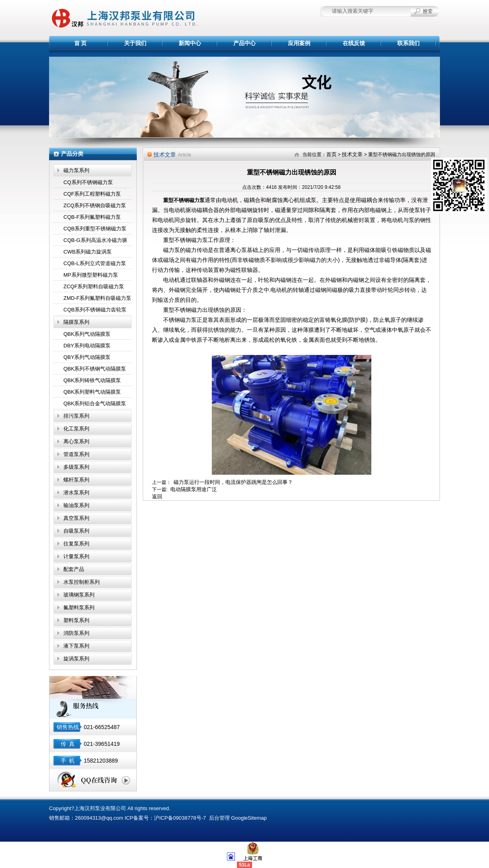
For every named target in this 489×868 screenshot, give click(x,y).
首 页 (81, 43)
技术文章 (352, 154)
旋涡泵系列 (76, 659)
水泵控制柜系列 (82, 582)
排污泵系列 (76, 416)
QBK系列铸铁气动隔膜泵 (92, 380)
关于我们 (135, 43)
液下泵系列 (76, 646)
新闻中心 (190, 43)
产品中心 (244, 43)
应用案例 (299, 43)
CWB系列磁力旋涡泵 (88, 252)
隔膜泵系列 (76, 322)
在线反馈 (354, 43)
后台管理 (219, 818)
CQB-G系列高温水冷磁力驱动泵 (95, 242)
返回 (157, 496)
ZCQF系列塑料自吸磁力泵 (94, 286)
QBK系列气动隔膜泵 (87, 334)
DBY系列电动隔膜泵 (87, 346)
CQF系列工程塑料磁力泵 (92, 194)
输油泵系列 (76, 505)
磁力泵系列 (76, 170)
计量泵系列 (76, 556)
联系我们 (408, 43)
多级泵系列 (76, 467)
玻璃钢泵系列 (79, 595)
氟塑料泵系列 (79, 607)
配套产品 (74, 569)
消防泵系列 (76, 633)
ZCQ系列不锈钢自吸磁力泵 (95, 205)
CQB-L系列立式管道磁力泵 (95, 263)
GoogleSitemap (249, 818)
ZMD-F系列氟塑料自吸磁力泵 (97, 298)
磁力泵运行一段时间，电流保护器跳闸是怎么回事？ (233, 482)
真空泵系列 (76, 518)
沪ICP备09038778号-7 (180, 818)
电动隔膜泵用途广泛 (194, 489)
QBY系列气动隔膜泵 (87, 357)
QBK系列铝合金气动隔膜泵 (95, 403)
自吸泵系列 (76, 531)
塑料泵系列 (76, 620)
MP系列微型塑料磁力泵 (91, 275)
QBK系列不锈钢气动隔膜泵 (95, 369)
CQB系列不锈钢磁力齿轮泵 (95, 310)
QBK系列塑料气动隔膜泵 (92, 392)
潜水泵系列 (76, 492)
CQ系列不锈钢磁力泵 (88, 182)
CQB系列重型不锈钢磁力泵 (95, 229)
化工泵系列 (76, 429)
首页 (331, 154)
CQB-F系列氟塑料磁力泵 (92, 217)
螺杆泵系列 (76, 480)
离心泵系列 (76, 441)
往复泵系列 (76, 544)
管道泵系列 (76, 454)
